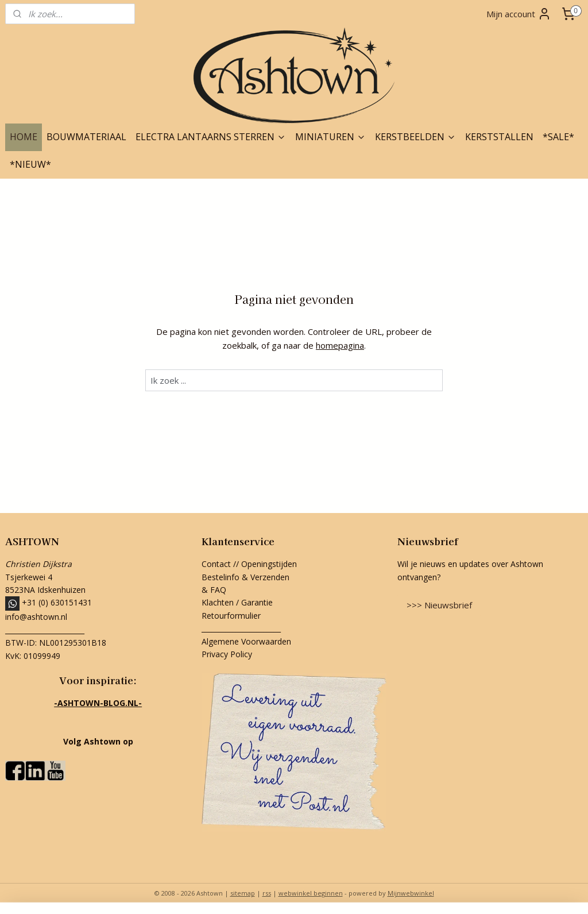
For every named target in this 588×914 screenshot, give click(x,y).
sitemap (243, 893)
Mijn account (519, 14)
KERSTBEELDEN (415, 137)
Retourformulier (232, 616)
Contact (216, 564)
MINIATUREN (330, 137)
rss (267, 893)
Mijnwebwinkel (411, 893)
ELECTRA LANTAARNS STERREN (211, 137)
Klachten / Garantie (237, 602)
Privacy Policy (227, 654)
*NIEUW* (30, 164)
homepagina (340, 345)
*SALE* (558, 137)
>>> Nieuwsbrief (439, 605)
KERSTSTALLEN (499, 137)
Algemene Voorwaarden (246, 641)
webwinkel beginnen (311, 893)
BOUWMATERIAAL (86, 137)
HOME (24, 137)
